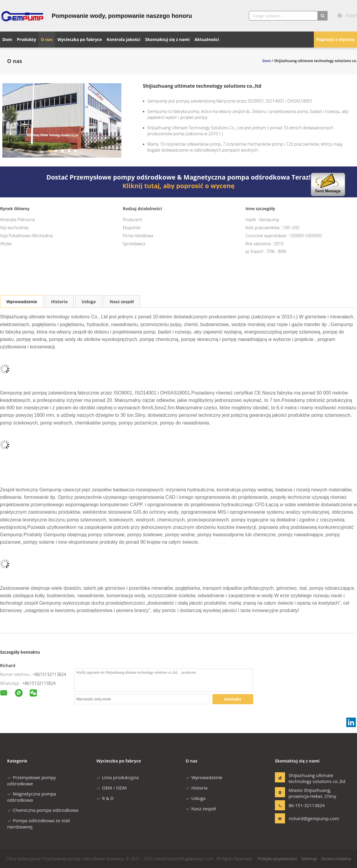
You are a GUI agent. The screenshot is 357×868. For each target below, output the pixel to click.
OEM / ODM (112, 788)
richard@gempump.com (307, 818)
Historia (59, 302)
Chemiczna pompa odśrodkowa (43, 810)
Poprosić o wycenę (335, 39)
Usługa (89, 302)
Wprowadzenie (22, 302)
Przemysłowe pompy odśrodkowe (32, 780)
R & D (105, 798)
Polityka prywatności (278, 859)
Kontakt (233, 699)
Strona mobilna (336, 859)
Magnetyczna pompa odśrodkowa (32, 797)
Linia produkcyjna (118, 777)
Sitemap (309, 859)
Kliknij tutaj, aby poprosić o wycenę (179, 186)
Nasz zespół (122, 302)
